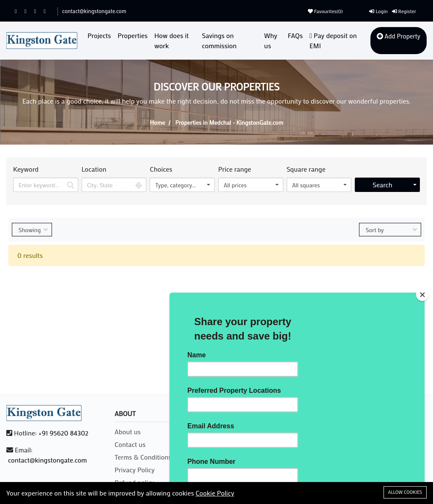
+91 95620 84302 (63, 433)
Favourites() (325, 11)
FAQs (295, 35)
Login (378, 11)
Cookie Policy (215, 493)
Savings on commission (219, 40)
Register (404, 11)
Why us (271, 40)
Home (157, 122)
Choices (161, 169)
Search (382, 185)
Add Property (399, 36)
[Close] (422, 295)
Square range (306, 169)
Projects (99, 35)
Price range (235, 169)
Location (94, 169)
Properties (133, 35)
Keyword (26, 169)
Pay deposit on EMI (333, 40)
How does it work (171, 40)
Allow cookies (405, 492)
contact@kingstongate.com (94, 11)
